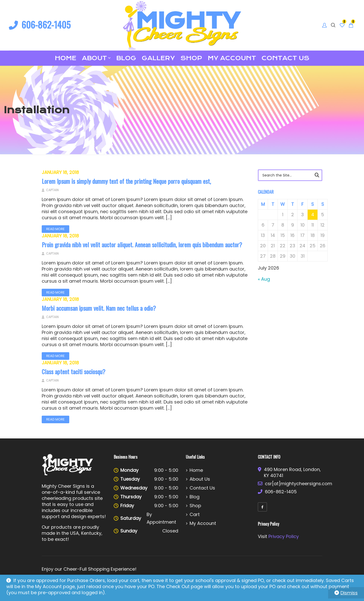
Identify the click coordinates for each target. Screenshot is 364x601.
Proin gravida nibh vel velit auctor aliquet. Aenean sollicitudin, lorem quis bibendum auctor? (142, 244)
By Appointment (161, 518)
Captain (50, 190)
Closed (170, 531)
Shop (191, 58)
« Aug (264, 279)
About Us (200, 479)
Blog (126, 58)
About (94, 58)
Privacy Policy (284, 536)
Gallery (158, 58)
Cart (195, 515)
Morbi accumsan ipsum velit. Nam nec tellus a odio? (99, 308)
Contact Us (286, 58)
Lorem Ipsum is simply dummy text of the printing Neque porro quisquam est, (126, 181)
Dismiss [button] (349, 593)
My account (232, 58)
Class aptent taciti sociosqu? (74, 371)
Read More (55, 229)
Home (66, 58)
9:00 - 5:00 (166, 470)
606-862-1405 (40, 24)
